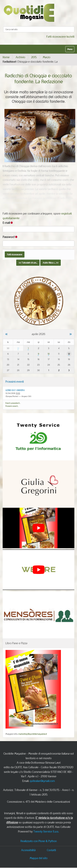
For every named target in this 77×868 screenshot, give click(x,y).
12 (69, 354)
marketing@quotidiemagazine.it (33, 734)
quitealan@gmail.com (42, 781)
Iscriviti (70, 37)
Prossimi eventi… (12, 406)
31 (18, 348)
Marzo (47, 57)
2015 (34, 57)
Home (6, 57)
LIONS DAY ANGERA (15, 390)
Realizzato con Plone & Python (39, 841)
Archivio (20, 57)
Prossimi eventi (15, 382)
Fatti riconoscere (56, 37)
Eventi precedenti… (13, 403)
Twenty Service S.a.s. (46, 831)
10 (49, 354)
